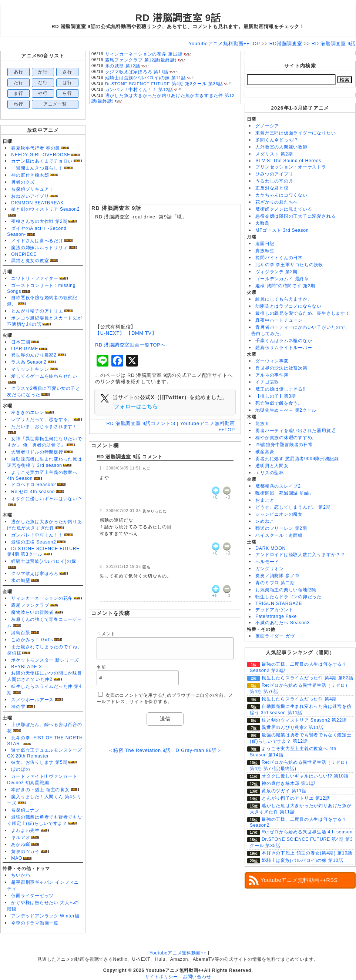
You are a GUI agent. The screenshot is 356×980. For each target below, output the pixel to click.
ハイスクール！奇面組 (279, 535)
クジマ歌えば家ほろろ (35, 573)
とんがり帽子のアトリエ (37, 311)
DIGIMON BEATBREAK (37, 203)
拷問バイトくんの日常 (279, 258)
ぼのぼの (21, 769)
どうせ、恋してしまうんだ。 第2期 (293, 507)
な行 (43, 83)
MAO (17, 858)
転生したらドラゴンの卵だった (288, 597)
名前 (101, 667)
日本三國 (21, 342)
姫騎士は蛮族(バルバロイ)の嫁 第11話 (146, 78)
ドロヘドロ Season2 (33, 485)
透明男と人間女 (272, 466)
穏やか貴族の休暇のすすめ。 (286, 438)
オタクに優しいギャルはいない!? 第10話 (305, 776)
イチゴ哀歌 (267, 382)
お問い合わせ (197, 977)
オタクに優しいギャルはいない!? (46, 499)
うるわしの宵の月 (274, 181)
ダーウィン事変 (272, 361)
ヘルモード (267, 562)
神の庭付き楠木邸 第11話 (289, 783)
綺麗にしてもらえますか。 (284, 299)
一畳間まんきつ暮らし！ (37, 168)
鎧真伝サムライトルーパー (284, 348)
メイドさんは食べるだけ (37, 241)
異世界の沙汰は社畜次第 (281, 368)
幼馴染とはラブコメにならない (288, 306)
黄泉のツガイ (25, 852)
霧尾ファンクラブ (30, 605)
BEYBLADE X (26, 667)
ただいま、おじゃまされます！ (44, 427)
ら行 (67, 93)
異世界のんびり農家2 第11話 (293, 728)
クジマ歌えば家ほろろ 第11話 (137, 72)
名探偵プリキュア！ (32, 189)
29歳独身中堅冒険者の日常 (284, 445)
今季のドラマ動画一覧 (35, 923)
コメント (106, 634)
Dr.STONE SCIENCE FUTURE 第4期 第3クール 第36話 (164, 84)
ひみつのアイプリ (274, 174)
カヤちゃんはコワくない (281, 195)
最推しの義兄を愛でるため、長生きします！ (303, 313)
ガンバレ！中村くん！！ (37, 535)
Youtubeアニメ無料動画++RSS (299, 880)
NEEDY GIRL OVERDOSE (41, 155)
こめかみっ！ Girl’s (32, 640)
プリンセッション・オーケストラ (291, 167)
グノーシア (267, 126)
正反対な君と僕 (272, 188)
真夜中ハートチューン (279, 320)
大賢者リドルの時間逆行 (37, 452)
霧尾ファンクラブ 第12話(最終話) (141, 60)
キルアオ (21, 837)
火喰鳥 (262, 223)
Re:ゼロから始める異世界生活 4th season (307, 832)
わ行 (19, 104)
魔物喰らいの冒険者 (32, 612)
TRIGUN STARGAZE (279, 603)
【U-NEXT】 (110, 333)
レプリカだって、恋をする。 (42, 419)
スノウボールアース (32, 700)
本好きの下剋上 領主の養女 (40, 790)
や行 (43, 93)
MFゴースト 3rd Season (282, 230)
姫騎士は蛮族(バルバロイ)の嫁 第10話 (302, 860)
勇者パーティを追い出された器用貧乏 (295, 431)
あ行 (19, 72)
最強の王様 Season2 (33, 542)
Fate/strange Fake (276, 616)
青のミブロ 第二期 (275, 583)
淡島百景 (21, 633)
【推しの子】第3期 (276, 396)
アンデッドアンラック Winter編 (45, 916)
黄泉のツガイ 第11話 (284, 791)
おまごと (265, 500)
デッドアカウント (274, 610)
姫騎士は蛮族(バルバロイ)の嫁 (44, 561)
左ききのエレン (28, 412)
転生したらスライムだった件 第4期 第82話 (308, 678)
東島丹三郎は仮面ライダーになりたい (295, 133)
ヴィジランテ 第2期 (276, 272)
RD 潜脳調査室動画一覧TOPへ (130, 345)
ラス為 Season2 (29, 362)
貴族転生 (265, 251)
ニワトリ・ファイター (35, 278)
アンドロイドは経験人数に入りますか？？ (300, 555)
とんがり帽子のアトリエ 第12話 (296, 798)
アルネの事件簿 (272, 375)
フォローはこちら (136, 407)
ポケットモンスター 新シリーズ (45, 660)
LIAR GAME (25, 349)
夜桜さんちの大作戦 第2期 (39, 221)
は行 (67, 83)
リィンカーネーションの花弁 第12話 (144, 54)
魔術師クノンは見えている (284, 209)
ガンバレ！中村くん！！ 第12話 (139, 90)
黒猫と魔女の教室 (30, 261)
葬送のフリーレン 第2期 (281, 528)
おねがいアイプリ (30, 196)
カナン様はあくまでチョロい (42, 161)
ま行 (19, 93)
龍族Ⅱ (262, 424)
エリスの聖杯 (270, 473)
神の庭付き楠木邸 (30, 175)
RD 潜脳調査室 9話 (116, 208)
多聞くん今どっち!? (276, 140)
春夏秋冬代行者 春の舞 (36, 148)
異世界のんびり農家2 (34, 355)
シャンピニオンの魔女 (279, 514)
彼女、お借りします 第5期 (39, 762)
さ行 (67, 72)
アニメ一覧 (55, 104)
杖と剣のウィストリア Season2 (45, 209)
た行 (19, 83)
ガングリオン (270, 569)
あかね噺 (21, 844)
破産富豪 (265, 452)
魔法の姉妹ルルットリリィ (39, 248)
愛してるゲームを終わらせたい (44, 376)
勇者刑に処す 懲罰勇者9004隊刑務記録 (297, 459)
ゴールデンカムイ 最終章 (282, 279)
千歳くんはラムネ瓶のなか (284, 341)
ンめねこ (265, 521)
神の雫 (18, 707)
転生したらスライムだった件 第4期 (299, 699)
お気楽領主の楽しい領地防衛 (286, 590)
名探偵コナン (25, 810)
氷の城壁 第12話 (123, 66)
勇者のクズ (23, 182)
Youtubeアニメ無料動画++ (178, 953)
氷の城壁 (21, 581)
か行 (43, 72)
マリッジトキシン (30, 369)
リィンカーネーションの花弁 (42, 598)
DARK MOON (271, 548)
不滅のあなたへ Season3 (283, 623)
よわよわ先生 (25, 830)
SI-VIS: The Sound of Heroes (288, 161)
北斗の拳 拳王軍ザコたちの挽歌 (289, 265)
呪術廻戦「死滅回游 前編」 (284, 493)
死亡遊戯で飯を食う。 (279, 403)
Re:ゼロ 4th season (33, 492)
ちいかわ (21, 875)
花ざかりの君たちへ (277, 202)
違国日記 (265, 244)
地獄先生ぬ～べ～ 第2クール (286, 410)
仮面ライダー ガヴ (275, 636)
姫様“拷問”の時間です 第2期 (285, 286)
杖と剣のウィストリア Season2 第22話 (304, 720)
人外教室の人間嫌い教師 (281, 147)
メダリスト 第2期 (274, 154)
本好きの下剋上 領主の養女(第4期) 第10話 (307, 853)
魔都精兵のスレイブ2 (278, 486)
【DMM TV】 (141, 333)
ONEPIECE (24, 254)
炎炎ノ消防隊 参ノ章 (277, 576)
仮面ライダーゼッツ (32, 896)
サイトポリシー (162, 977)
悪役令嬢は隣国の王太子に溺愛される (295, 216)
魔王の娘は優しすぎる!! (281, 389)
